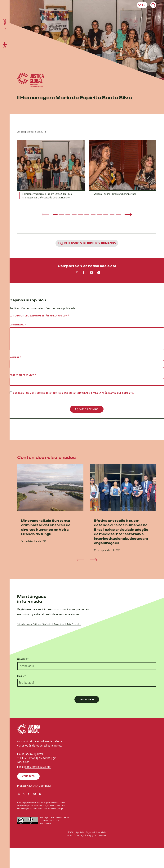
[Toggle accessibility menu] (5, 45)
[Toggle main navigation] (5, 24)
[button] (55, 214)
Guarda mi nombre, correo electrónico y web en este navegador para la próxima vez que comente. (73, 393)
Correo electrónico (23, 375)
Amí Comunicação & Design (81, 835)
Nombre (15, 357)
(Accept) (60, 809)
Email (21, 676)
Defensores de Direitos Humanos (90, 243)
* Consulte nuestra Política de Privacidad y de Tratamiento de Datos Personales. (49, 624)
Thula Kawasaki (100, 835)
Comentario (18, 325)
